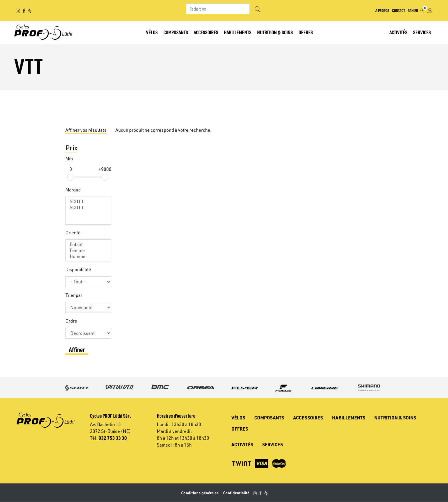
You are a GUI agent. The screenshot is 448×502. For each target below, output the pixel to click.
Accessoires (206, 32)
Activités (398, 32)
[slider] (71, 177)
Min (69, 159)
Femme (88, 250)
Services (422, 32)
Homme (88, 256)
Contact (398, 10)
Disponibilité (78, 269)
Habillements (238, 32)
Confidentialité (236, 493)
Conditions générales (200, 493)
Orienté (73, 233)
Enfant (88, 244)
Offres (306, 32)
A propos (382, 10)
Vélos (152, 32)
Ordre (71, 321)
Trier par (74, 295)
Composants (176, 32)
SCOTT (88, 202)
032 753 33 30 (113, 438)
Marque (73, 190)
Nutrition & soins (275, 32)
